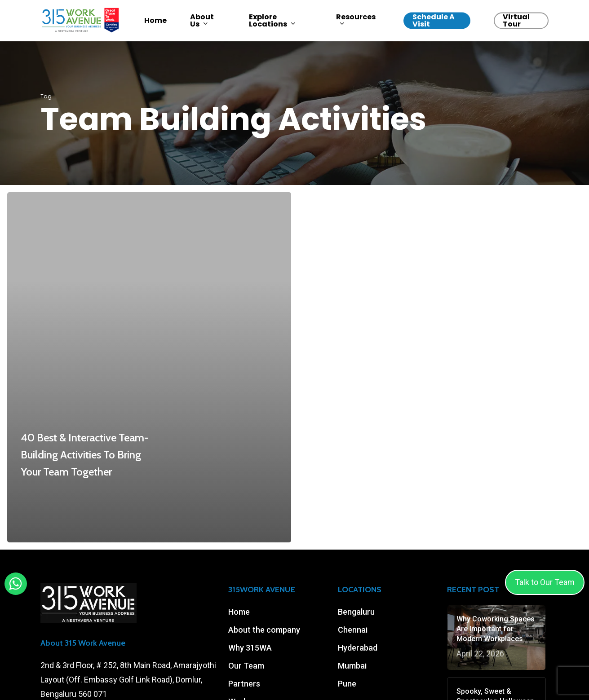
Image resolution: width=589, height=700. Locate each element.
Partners (244, 684)
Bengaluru (356, 612)
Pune (347, 684)
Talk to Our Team (545, 582)
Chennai (353, 630)
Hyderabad (358, 648)
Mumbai (352, 666)
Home (239, 612)
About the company (264, 630)
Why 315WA (250, 648)
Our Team (246, 666)
